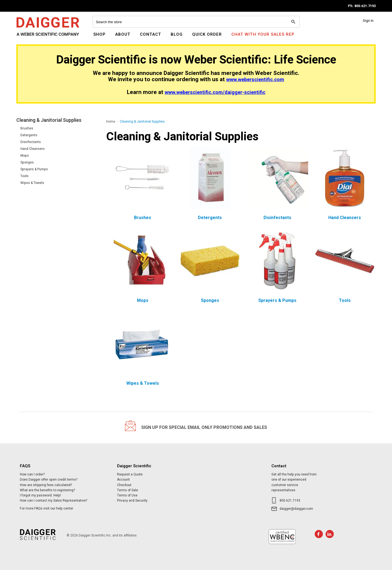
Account (123, 480)
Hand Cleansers (33, 149)
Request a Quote (130, 474)
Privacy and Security (132, 501)
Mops (25, 156)
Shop (99, 34)
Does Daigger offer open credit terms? (49, 480)
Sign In (368, 21)
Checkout (124, 485)
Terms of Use (127, 495)
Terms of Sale (128, 490)
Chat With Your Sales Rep (263, 34)
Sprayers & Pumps (34, 169)
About (123, 34)
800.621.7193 (290, 501)
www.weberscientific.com (255, 80)
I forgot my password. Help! (40, 495)
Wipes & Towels (32, 183)
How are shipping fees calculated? (46, 485)
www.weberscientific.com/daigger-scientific (215, 93)
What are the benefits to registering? (47, 490)
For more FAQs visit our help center (47, 508)
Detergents (29, 135)
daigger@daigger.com (296, 509)
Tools (24, 176)
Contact (151, 34)
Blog (177, 34)
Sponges (27, 162)
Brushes (27, 128)
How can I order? (32, 474)
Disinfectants (31, 142)
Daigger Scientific (31, 38)
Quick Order (207, 34)
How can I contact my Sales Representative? (53, 501)
